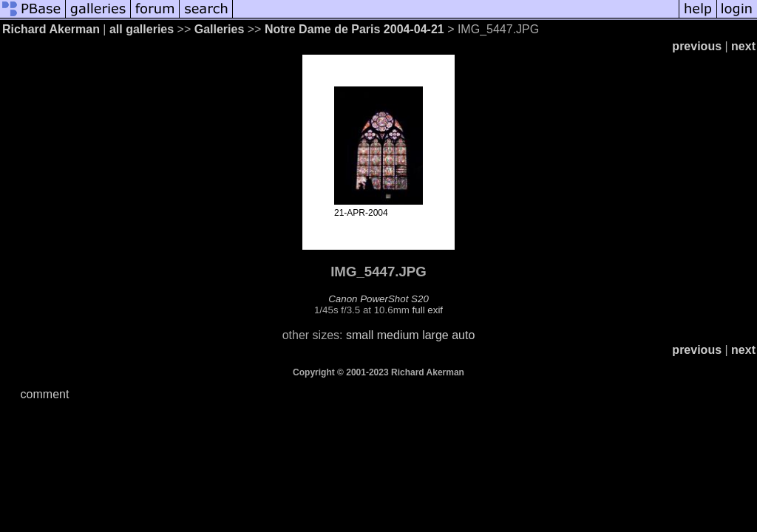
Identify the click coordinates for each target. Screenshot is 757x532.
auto (463, 335)
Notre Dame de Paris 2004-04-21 (354, 29)
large (435, 335)
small (360, 335)
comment (45, 394)
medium (398, 335)
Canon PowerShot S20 (378, 299)
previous (697, 46)
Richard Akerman (51, 29)
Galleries (220, 29)
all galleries (142, 29)
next (743, 46)
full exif (428, 310)
